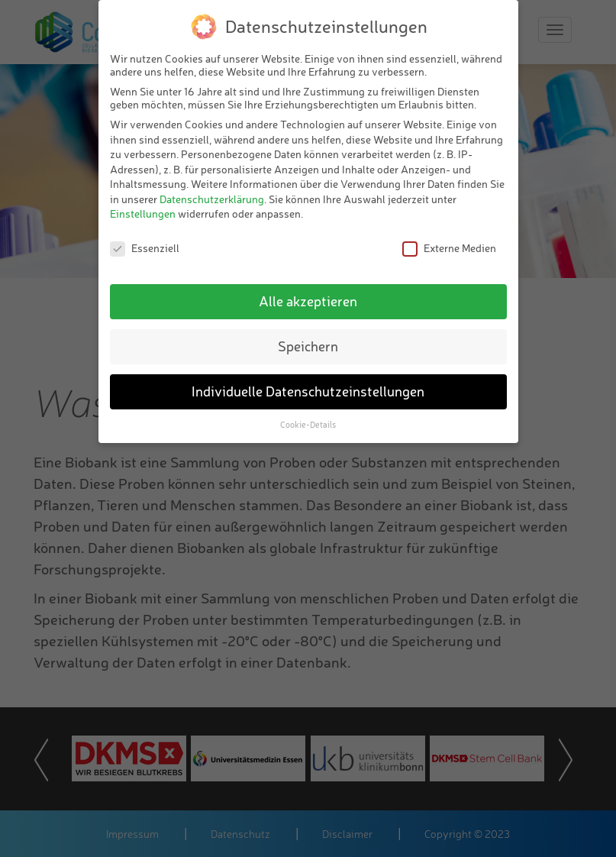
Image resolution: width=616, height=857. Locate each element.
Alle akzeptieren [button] (308, 301)
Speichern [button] (308, 346)
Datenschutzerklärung (212, 199)
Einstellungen (143, 213)
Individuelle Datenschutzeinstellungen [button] (308, 391)
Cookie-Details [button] (308, 425)
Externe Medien (449, 248)
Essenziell (145, 248)
